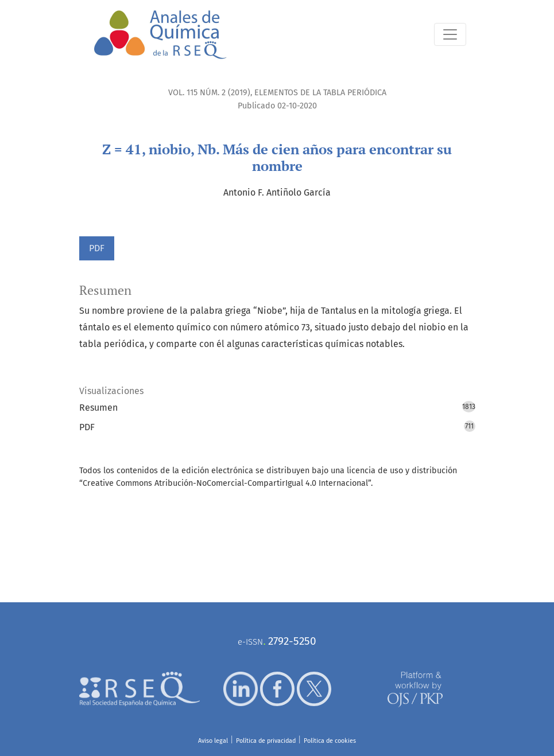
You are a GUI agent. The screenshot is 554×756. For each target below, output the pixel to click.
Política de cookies (330, 741)
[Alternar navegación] (450, 34)
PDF (97, 248)
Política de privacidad (266, 741)
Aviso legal (213, 741)
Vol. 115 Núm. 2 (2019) (209, 93)
